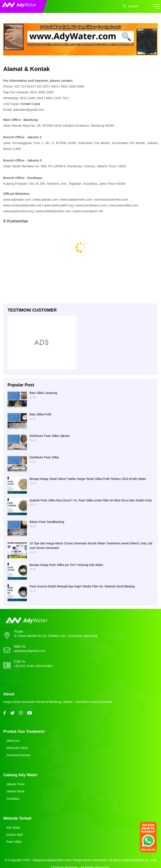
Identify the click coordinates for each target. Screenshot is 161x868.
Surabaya (13, 799)
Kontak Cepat (30, 104)
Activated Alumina (18, 755)
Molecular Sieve (17, 748)
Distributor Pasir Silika (44, 457)
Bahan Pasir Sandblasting (47, 522)
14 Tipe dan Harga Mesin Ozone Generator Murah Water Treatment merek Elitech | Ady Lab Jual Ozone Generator (91, 546)
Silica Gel (13, 741)
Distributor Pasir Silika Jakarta (50, 436)
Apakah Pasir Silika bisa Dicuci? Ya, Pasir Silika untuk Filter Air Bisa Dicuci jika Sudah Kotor (91, 500)
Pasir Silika (14, 842)
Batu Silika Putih (40, 414)
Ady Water (13, 828)
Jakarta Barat (15, 791)
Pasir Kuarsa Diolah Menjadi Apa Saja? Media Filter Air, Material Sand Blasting (82, 586)
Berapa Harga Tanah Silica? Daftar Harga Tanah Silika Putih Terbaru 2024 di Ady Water (88, 479)
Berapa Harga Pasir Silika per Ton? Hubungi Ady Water (66, 565)
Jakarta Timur (16, 784)
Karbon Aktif (15, 835)
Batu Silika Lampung (43, 393)
